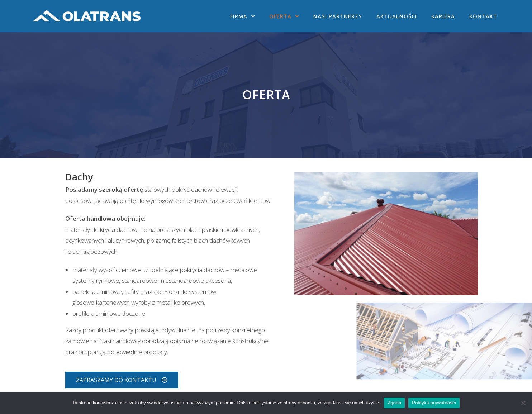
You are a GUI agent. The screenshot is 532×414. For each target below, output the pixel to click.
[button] (122, 380)
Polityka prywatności (434, 403)
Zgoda (394, 403)
